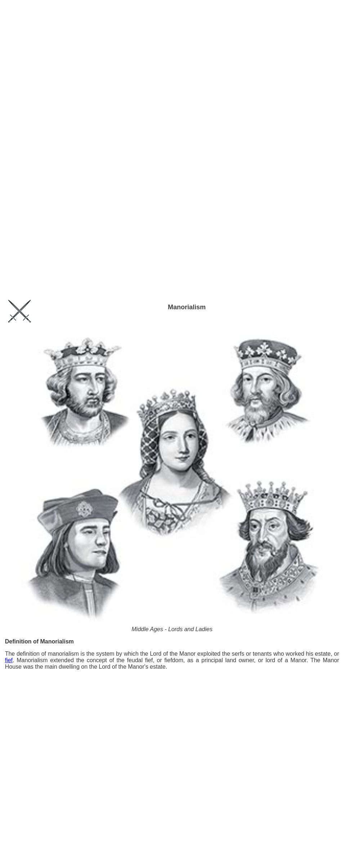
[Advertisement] (172, 21)
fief (9, 660)
